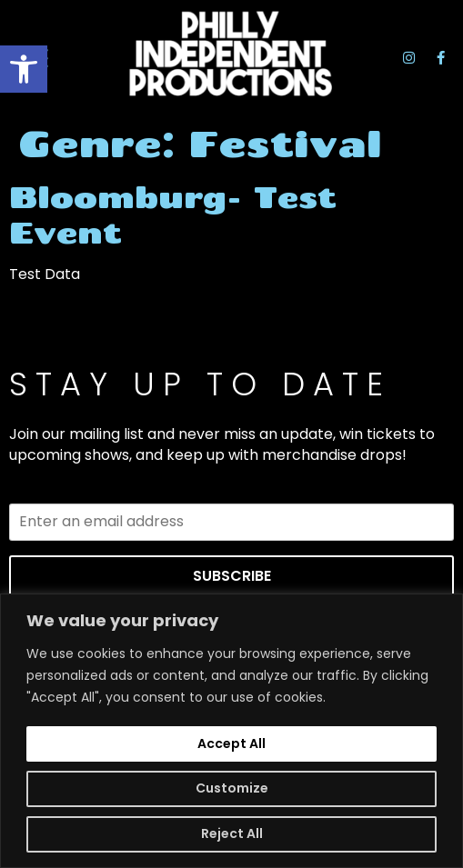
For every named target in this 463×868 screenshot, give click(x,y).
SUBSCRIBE (232, 576)
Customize (232, 788)
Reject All (232, 833)
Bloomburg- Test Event (173, 214)
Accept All (231, 743)
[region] (231, 731)
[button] (24, 69)
